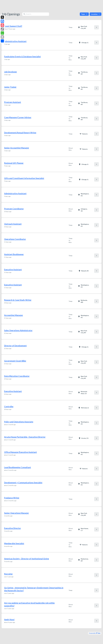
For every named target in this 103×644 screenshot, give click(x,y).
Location (96, 14)
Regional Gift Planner (14, 163)
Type (84, 14)
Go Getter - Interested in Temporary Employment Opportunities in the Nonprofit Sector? (34, 589)
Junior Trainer (10, 87)
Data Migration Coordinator (17, 376)
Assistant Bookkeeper (14, 254)
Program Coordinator (14, 209)
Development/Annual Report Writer (20, 133)
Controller (9, 406)
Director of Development (15, 346)
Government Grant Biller (15, 361)
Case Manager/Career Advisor (18, 117)
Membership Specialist (14, 543)
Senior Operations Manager (16, 513)
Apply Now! (9, 619)
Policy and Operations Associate (19, 422)
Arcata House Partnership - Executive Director (25, 437)
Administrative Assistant (15, 41)
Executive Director (13, 528)
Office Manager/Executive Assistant (20, 452)
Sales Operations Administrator (18, 330)
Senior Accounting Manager (17, 148)
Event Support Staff (13, 26)
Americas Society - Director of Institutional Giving (27, 559)
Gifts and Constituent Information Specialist (24, 178)
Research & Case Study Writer (18, 300)
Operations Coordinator (15, 239)
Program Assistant (13, 102)
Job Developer (11, 72)
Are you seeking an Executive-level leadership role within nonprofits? (29, 604)
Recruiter (8, 574)
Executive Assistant (13, 270)
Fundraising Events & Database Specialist (22, 57)
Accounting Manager (14, 315)
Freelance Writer (12, 498)
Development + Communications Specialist (23, 483)
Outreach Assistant (13, 224)
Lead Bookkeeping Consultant (18, 467)
